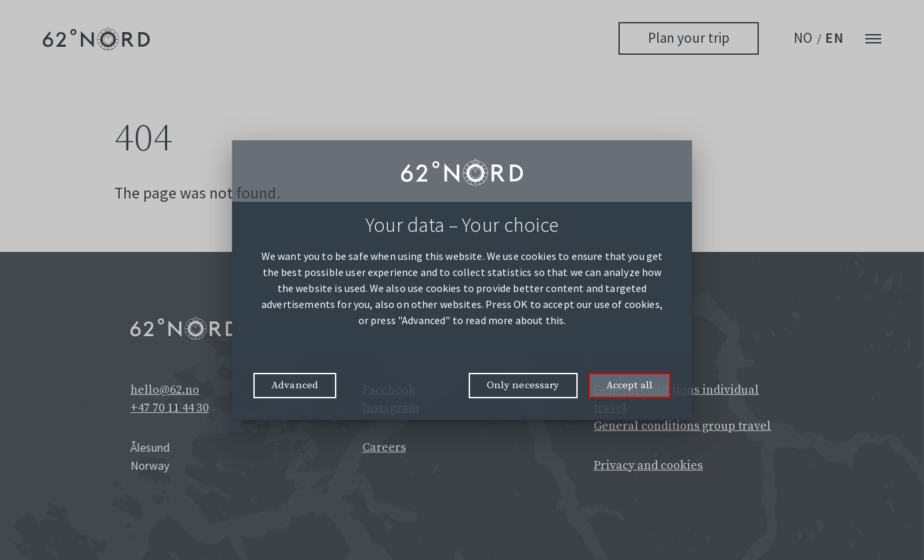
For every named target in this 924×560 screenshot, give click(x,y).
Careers (384, 447)
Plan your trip (689, 38)
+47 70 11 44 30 (169, 408)
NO (804, 38)
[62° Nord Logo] (96, 38)
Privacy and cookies (648, 465)
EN (834, 38)
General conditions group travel (682, 426)
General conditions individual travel (676, 399)
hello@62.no (165, 390)
